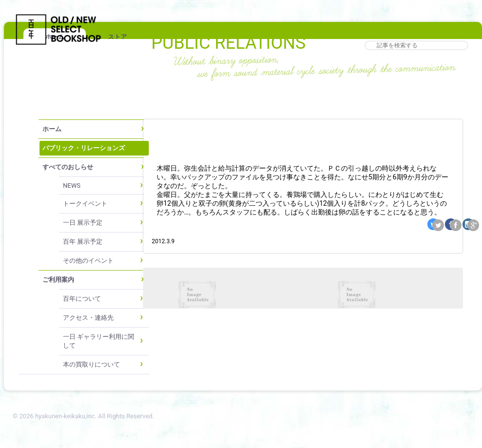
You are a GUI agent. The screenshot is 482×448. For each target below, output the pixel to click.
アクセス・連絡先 (88, 318)
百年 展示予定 (83, 242)
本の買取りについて (91, 364)
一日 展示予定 (83, 223)
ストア (117, 37)
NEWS (72, 185)
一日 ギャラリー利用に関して (99, 341)
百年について (82, 299)
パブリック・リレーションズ (84, 148)
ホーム (52, 129)
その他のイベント (88, 261)
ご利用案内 (58, 280)
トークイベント (85, 204)
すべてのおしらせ (68, 167)
